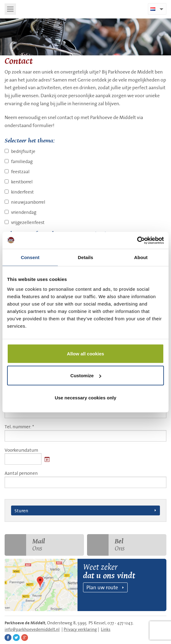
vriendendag (24, 212)
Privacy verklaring (80, 629)
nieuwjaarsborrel (28, 202)
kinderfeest (22, 192)
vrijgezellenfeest (28, 222)
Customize (86, 376)
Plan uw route (102, 587)
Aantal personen (85, 479)
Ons (25, 545)
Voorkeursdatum (21, 450)
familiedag (22, 161)
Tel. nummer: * (85, 432)
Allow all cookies (86, 353)
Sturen (21, 510)
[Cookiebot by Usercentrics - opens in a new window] (137, 240)
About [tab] (141, 257)
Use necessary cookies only (85, 397)
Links (106, 629)
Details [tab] (85, 257)
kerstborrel (22, 182)
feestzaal (20, 172)
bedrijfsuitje (23, 151)
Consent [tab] (30, 257)
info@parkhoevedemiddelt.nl (32, 629)
